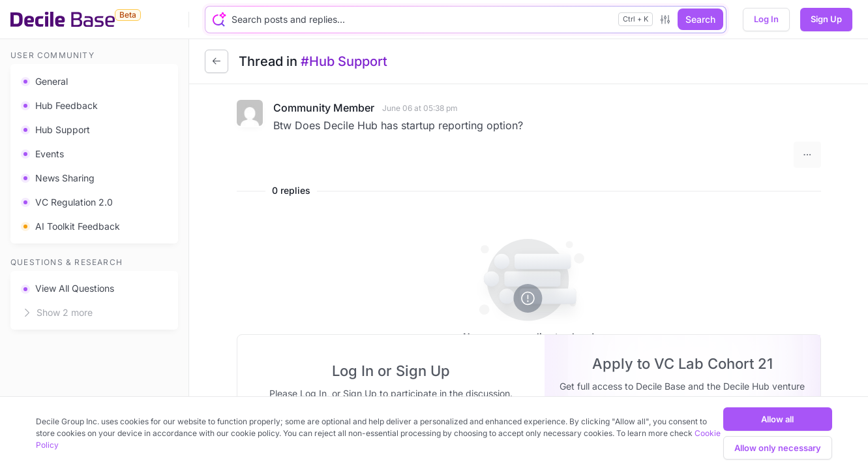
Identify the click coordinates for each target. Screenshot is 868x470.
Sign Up (826, 19)
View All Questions (67, 288)
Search (700, 19)
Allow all (777, 419)
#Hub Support (344, 61)
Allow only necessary (778, 448)
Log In (766, 19)
